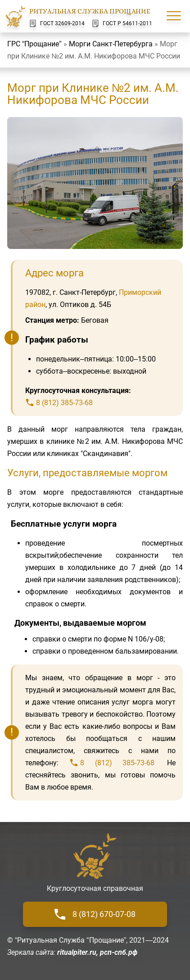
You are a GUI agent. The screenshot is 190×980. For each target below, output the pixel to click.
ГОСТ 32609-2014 (57, 23)
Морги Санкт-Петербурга (111, 44)
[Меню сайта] (174, 16)
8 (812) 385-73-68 (64, 403)
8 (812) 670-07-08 (95, 914)
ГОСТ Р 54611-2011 (122, 23)
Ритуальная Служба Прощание (90, 11)
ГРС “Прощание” (34, 44)
